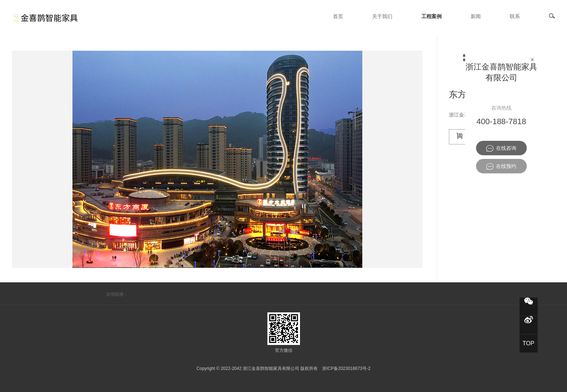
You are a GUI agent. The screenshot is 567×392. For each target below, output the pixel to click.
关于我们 (382, 16)
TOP (528, 343)
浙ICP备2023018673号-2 (346, 368)
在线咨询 (501, 148)
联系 (515, 16)
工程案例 (431, 16)
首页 (338, 16)
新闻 (476, 16)
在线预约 (501, 167)
